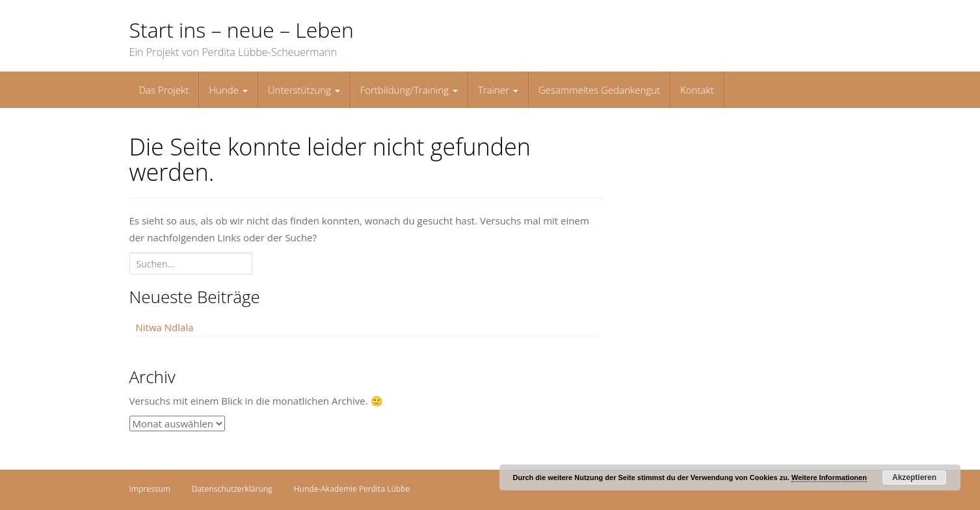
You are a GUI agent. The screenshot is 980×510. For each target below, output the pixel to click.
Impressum (150, 489)
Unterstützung (304, 90)
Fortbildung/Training (409, 90)
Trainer (498, 90)
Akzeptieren (914, 477)
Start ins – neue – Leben (242, 30)
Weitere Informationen (829, 477)
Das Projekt (164, 90)
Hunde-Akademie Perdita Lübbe (352, 489)
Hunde (228, 90)
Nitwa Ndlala (165, 327)
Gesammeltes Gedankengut (599, 90)
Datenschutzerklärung (232, 489)
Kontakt (697, 90)
